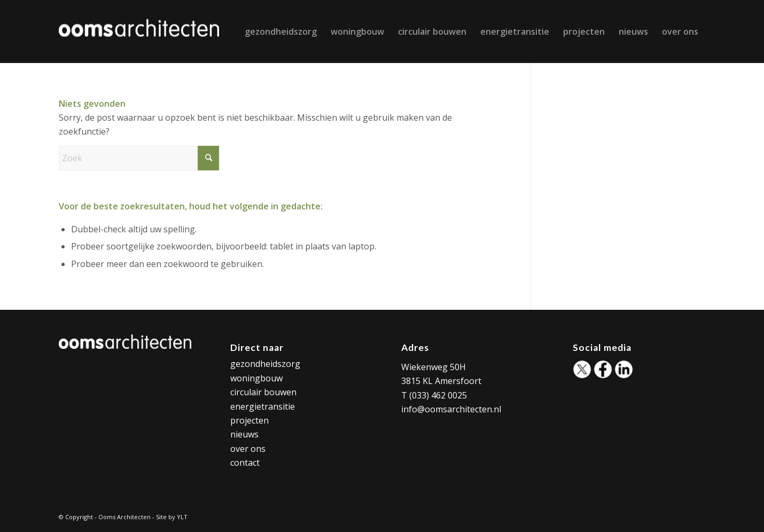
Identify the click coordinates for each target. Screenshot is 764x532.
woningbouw (256, 378)
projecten (250, 420)
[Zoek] (139, 158)
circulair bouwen (263, 392)
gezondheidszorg (265, 364)
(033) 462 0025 (438, 395)
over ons (248, 449)
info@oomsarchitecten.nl (451, 409)
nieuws (244, 434)
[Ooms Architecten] (139, 32)
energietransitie (263, 406)
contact (245, 463)
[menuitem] (281, 32)
